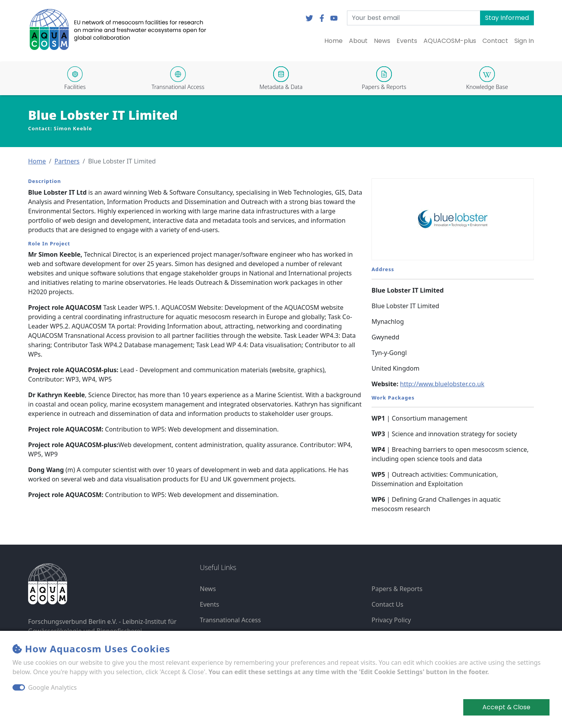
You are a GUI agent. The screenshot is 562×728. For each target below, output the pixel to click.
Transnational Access (230, 620)
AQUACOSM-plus (450, 41)
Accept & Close (506, 707)
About (358, 41)
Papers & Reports (397, 589)
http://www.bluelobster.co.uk (442, 384)
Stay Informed (507, 18)
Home (333, 41)
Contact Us (387, 604)
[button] (37, 161)
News (382, 41)
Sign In (524, 41)
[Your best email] (414, 18)
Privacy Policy (391, 620)
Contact (495, 41)
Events (407, 41)
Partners (67, 161)
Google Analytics (52, 687)
